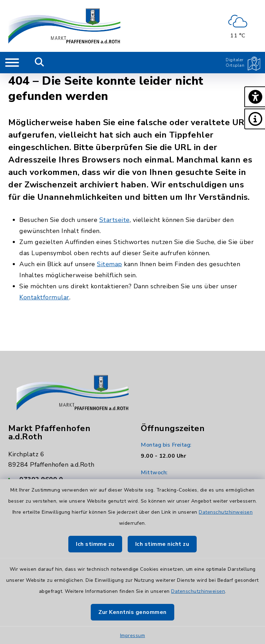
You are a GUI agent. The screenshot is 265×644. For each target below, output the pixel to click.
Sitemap (110, 264)
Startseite (115, 220)
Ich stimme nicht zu (162, 544)
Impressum (133, 636)
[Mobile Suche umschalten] (40, 63)
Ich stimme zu (95, 544)
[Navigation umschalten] (12, 63)
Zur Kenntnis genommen (132, 612)
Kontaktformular (44, 297)
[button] (255, 97)
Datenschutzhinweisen (226, 512)
